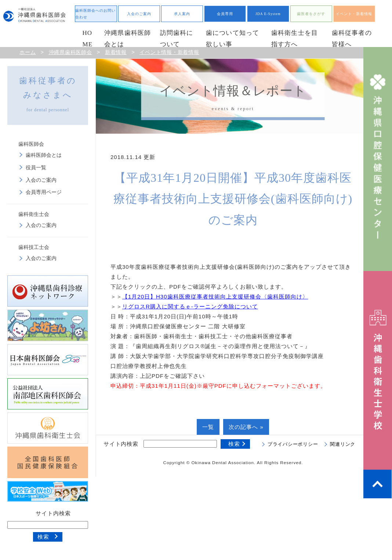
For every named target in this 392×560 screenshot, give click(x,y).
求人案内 (182, 14)
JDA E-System (268, 14)
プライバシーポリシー (293, 444)
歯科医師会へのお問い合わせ (95, 14)
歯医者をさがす (311, 14)
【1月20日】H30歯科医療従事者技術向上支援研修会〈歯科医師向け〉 (215, 297)
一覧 (208, 427)
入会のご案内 (139, 14)
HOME (87, 39)
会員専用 (225, 14)
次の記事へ (243, 427)
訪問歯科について (177, 39)
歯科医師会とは (44, 155)
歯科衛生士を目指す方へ (295, 39)
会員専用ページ (44, 192)
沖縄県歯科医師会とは (128, 39)
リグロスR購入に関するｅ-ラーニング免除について (190, 306)
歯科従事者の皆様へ (352, 39)
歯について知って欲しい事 (233, 39)
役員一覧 (36, 168)
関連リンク (343, 444)
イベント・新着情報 (354, 14)
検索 (43, 537)
